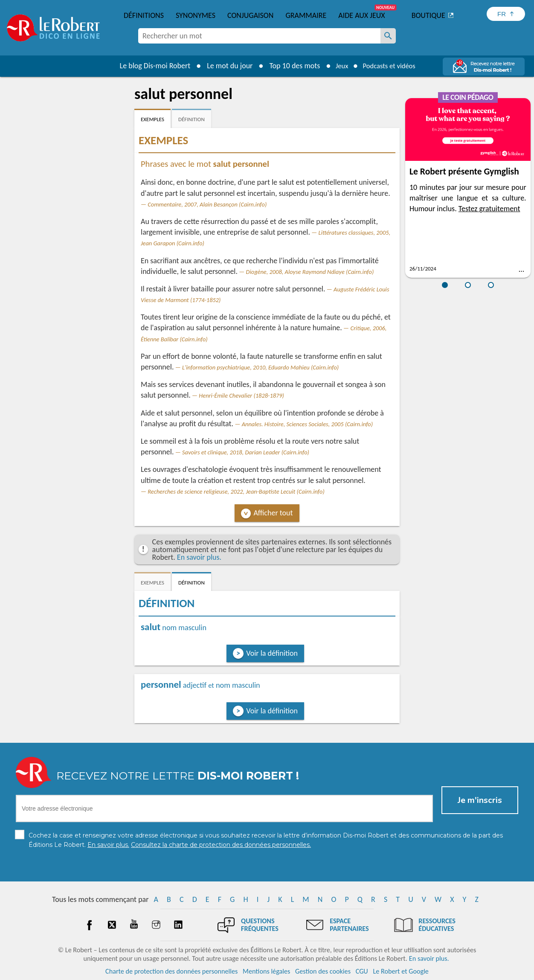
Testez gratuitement (489, 209)
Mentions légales (266, 971)
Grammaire (306, 15)
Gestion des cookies (323, 971)
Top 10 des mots (290, 66)
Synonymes (196, 15)
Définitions (144, 15)
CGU (362, 971)
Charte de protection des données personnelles (171, 971)
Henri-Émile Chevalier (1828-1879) (241, 395)
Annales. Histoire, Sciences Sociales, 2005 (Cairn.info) (307, 424)
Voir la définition (272, 653)
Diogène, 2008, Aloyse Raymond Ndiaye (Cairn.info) (310, 272)
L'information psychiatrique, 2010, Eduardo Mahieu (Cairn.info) (260, 367)
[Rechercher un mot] (388, 36)
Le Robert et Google (401, 971)
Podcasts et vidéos (391, 66)
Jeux (339, 66)
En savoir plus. (199, 557)
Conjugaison (250, 15)
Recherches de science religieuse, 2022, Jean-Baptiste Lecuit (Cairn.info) (236, 491)
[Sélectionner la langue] (506, 14)
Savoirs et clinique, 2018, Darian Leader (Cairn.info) (246, 452)
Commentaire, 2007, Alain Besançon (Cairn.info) (207, 204)
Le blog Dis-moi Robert (150, 66)
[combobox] (259, 36)
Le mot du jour (225, 66)
